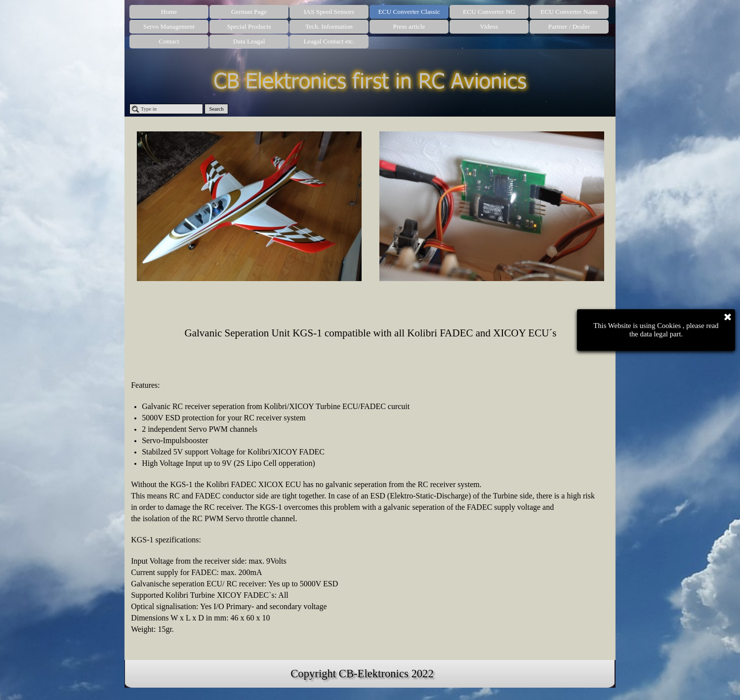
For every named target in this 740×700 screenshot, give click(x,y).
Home (169, 12)
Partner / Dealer (569, 26)
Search (217, 109)
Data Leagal (249, 41)
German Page (249, 12)
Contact (169, 41)
